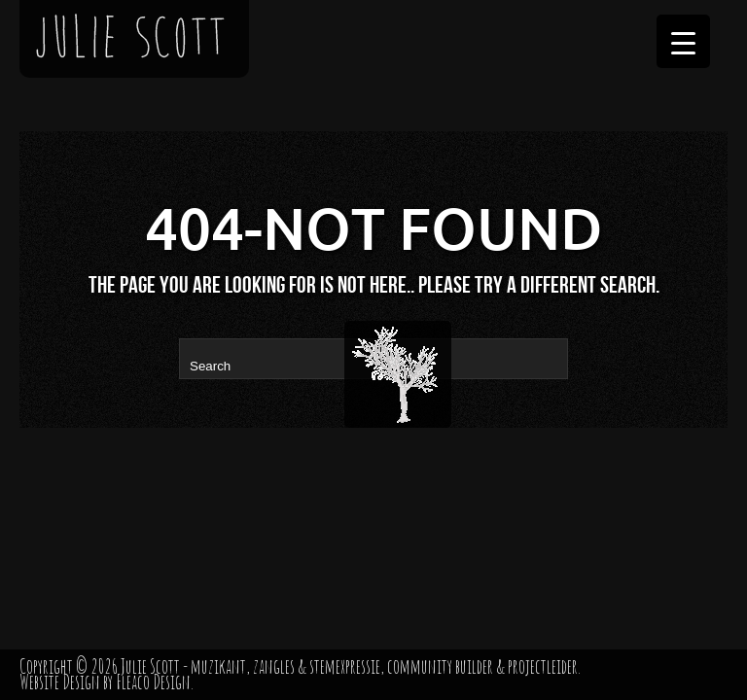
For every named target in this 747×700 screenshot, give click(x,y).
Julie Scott (150, 666)
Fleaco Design (153, 682)
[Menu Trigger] (683, 41)
